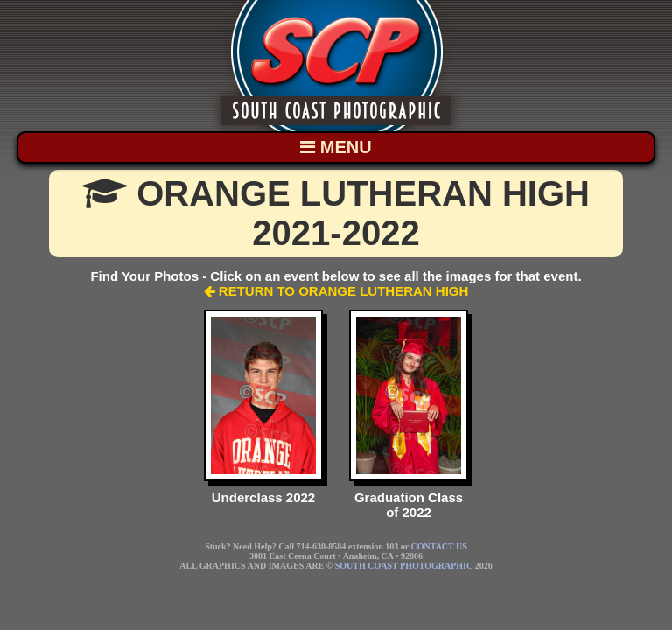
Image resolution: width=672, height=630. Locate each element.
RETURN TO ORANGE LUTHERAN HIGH (336, 291)
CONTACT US (439, 546)
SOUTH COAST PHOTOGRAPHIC (404, 566)
